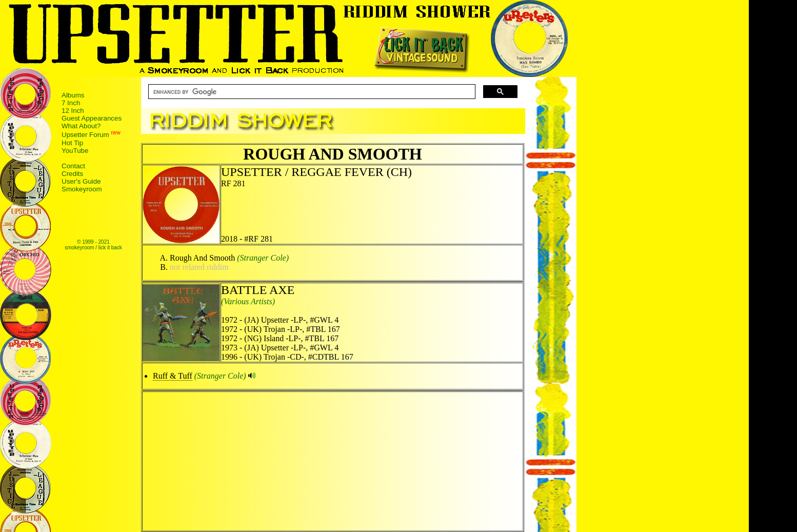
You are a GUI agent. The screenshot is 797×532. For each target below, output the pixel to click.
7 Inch (71, 103)
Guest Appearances (92, 118)
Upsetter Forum (85, 135)
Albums (73, 95)
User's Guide (81, 181)
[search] (311, 92)
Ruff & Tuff (173, 376)
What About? (81, 126)
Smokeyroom (82, 189)
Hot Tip (72, 143)
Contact (73, 166)
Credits (72, 174)
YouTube (75, 151)
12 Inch (73, 111)
